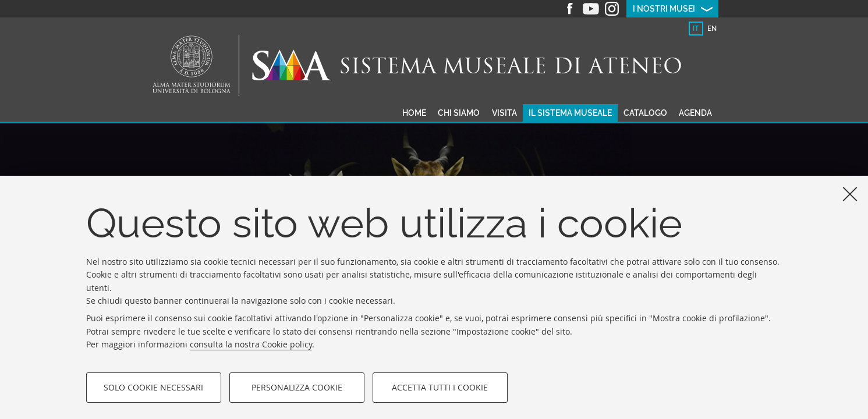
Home (414, 113)
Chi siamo (459, 113)
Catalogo (645, 113)
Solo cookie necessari (153, 387)
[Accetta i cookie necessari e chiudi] (850, 194)
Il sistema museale (570, 113)
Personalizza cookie (297, 387)
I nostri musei (664, 9)
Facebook (570, 9)
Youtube (591, 9)
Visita (504, 113)
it (696, 29)
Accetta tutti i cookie (440, 387)
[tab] (696, 29)
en (712, 29)
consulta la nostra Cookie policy (251, 344)
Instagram (612, 9)
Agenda (695, 113)
